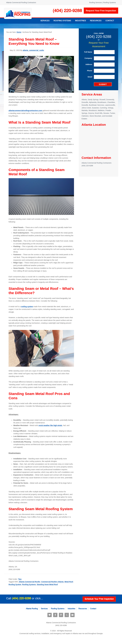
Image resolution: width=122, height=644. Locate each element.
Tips (20, 579)
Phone (90, 71)
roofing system (27, 307)
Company (89, 58)
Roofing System (15, 584)
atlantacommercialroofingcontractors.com (25, 111)
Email (90, 77)
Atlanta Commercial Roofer (30, 582)
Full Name (89, 52)
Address (89, 64)
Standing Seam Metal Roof (47, 584)
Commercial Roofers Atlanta (52, 582)
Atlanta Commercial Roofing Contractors (18, 14)
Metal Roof (69, 582)
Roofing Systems (29, 584)
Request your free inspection (101, 11)
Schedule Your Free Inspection (99, 599)
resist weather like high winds (50, 425)
